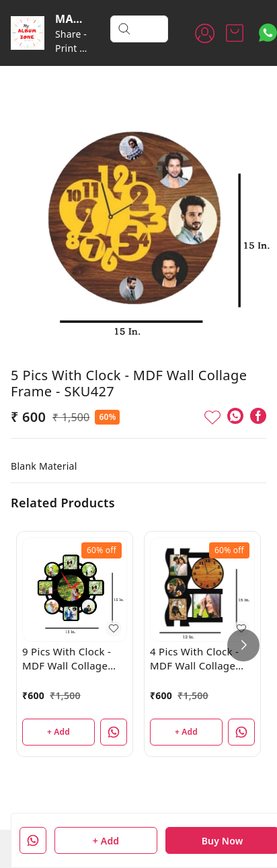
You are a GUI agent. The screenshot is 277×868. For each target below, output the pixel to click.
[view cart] (235, 33)
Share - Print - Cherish (72, 48)
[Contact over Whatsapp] (268, 33)
